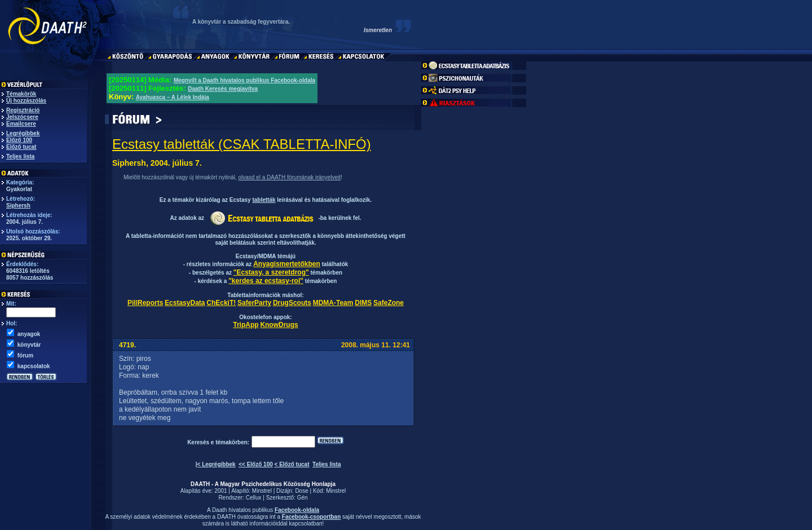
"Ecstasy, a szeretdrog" (271, 272)
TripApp (246, 325)
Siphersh (18, 206)
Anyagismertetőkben (287, 264)
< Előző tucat (292, 464)
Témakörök (21, 94)
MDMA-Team (333, 303)
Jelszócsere (22, 117)
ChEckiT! (221, 303)
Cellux (254, 498)
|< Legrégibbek (216, 464)
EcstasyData (185, 303)
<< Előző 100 (256, 464)
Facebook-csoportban (311, 517)
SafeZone (389, 303)
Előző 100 (19, 140)
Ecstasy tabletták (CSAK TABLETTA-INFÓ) (242, 144)
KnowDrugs (279, 325)
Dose (301, 491)
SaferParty (254, 303)
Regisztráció (23, 110)
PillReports (145, 303)
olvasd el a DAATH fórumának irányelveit (289, 177)
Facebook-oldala (297, 510)
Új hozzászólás (26, 101)
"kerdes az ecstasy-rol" (266, 281)
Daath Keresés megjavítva (223, 89)
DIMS (363, 303)
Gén (303, 498)
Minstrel (262, 491)
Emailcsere (21, 124)
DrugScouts (292, 303)
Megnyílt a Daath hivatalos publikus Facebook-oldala (244, 80)
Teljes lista (20, 156)
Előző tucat (21, 147)
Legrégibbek (23, 133)
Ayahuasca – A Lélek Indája (173, 97)
